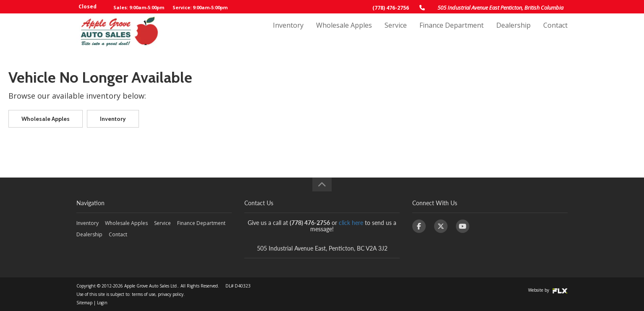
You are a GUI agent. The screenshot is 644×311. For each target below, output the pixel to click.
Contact (555, 32)
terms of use (144, 294)
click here (351, 223)
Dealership (513, 32)
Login (102, 303)
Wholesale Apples (344, 32)
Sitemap (84, 303)
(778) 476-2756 (391, 8)
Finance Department (452, 32)
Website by (548, 290)
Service (396, 32)
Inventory (288, 32)
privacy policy (171, 294)
